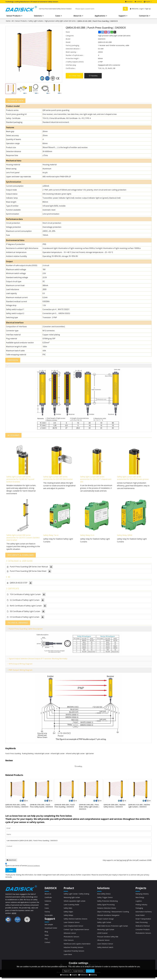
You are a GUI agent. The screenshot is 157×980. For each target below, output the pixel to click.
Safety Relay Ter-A (51, 536)
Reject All (67, 971)
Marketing (93, 975)
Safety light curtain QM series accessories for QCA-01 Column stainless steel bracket (20, 538)
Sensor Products (13, 16)
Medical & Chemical (142, 928)
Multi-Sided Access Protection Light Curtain (113, 928)
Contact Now (76, 76)
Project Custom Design (105, 920)
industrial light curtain (42, 754)
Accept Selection (78, 971)
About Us (77, 16)
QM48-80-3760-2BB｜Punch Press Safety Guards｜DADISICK (41, 806)
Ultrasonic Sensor (103, 942)
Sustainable (49, 917)
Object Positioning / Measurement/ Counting (113, 913)
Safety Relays (68, 917)
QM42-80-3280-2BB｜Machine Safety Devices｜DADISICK (114, 806)
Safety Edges (68, 913)
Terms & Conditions (34, 866)
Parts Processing (141, 924)
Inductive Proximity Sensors (74, 950)
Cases (58, 16)
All (13, 21)
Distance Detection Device (106, 910)
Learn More (68, 957)
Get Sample (49, 926)
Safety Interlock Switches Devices (76, 920)
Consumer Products (142, 931)
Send (11, 871)
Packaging (139, 910)
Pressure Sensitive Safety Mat (108, 939)
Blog (46, 933)
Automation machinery (143, 913)
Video (47, 906)
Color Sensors (69, 942)
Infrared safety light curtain (75, 754)
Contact (47, 944)
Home (8, 21)
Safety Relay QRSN (125, 536)
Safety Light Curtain (104, 924)
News (47, 937)
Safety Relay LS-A (87, 536)
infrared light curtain (58, 754)
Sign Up (148, 9)
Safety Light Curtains (36, 21)
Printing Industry (141, 906)
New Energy (140, 899)
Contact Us (144, 16)
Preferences (83, 975)
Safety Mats (68, 910)
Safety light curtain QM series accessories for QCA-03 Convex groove (133, 478)
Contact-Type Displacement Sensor (76, 931)
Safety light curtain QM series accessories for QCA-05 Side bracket (59, 478)
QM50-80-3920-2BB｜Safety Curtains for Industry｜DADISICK (17, 806)
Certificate (139, 2)
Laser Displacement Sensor (73, 928)
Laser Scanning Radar (71, 906)
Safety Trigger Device (105, 899)
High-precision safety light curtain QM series (60, 21)
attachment (11, 861)
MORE (14, 914)
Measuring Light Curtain (105, 931)
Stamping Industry (142, 895)
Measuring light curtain (72, 899)
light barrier (90, 754)
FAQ (46, 941)
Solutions (38, 16)
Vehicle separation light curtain (75, 902)
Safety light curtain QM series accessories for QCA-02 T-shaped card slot (96, 480)
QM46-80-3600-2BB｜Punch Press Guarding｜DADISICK (65, 806)
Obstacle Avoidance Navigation (108, 917)
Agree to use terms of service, (23, 866)
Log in (141, 9)
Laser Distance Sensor (72, 924)
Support (122, 16)
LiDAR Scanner (102, 935)
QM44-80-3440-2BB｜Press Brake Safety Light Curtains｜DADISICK (89, 808)
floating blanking (28, 754)
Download (130, 2)
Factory (47, 913)
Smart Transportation (143, 920)
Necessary (64, 975)
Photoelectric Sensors (71, 939)
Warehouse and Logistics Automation (77, 946)
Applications (100, 16)
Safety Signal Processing (106, 906)
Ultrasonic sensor (70, 935)
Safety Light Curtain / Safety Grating (77, 895)
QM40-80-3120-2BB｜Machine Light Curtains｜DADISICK (139, 806)
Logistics (138, 902)
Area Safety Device (104, 895)
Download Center (51, 930)
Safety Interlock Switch (105, 950)
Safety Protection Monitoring (107, 902)
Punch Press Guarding (13, 754)
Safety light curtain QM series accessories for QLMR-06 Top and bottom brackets (21, 480)
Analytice (74, 975)
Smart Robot (140, 917)
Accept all (90, 971)
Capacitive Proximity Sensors (74, 953)
